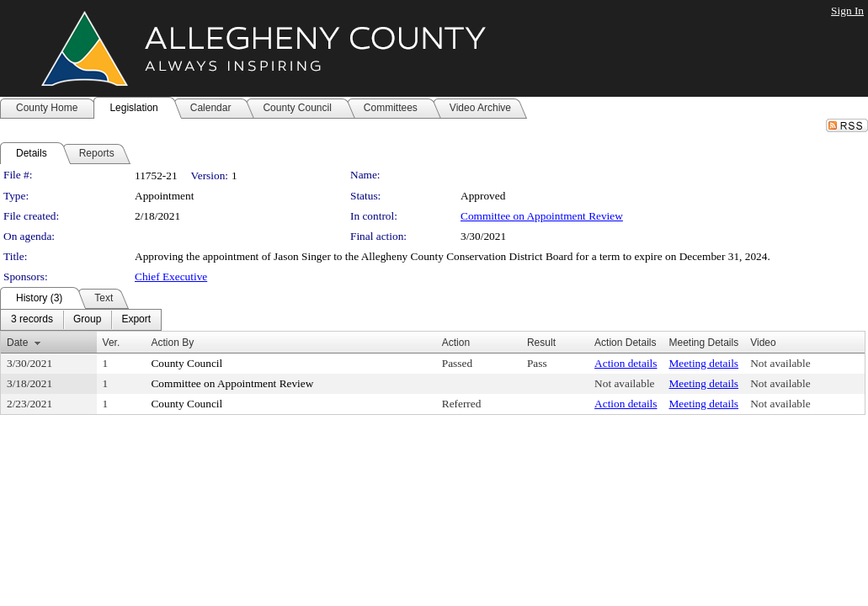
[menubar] (81, 320)
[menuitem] (32, 320)
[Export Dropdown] (136, 320)
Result (541, 343)
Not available (780, 363)
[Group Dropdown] (87, 320)
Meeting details (704, 363)
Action (456, 343)
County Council (186, 363)
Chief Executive (171, 276)
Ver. (112, 343)
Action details (626, 363)
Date (17, 343)
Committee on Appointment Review (542, 216)
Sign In (847, 11)
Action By (172, 343)
